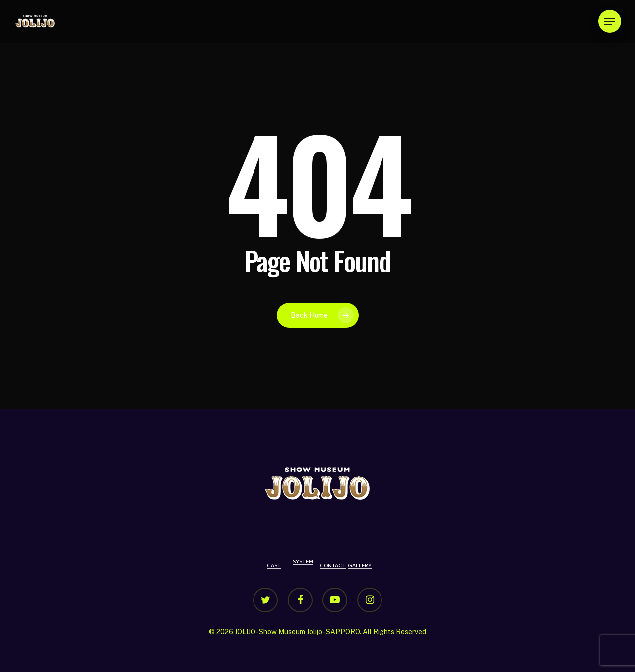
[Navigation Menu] (610, 22)
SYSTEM (303, 561)
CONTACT (333, 565)
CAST (274, 565)
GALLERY (360, 565)
